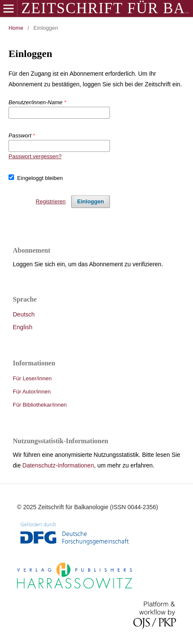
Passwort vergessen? (35, 156)
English (23, 327)
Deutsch (24, 314)
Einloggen (91, 201)
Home (16, 28)
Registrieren (51, 201)
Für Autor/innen (32, 392)
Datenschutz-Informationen (58, 465)
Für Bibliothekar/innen (40, 405)
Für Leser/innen (32, 378)
